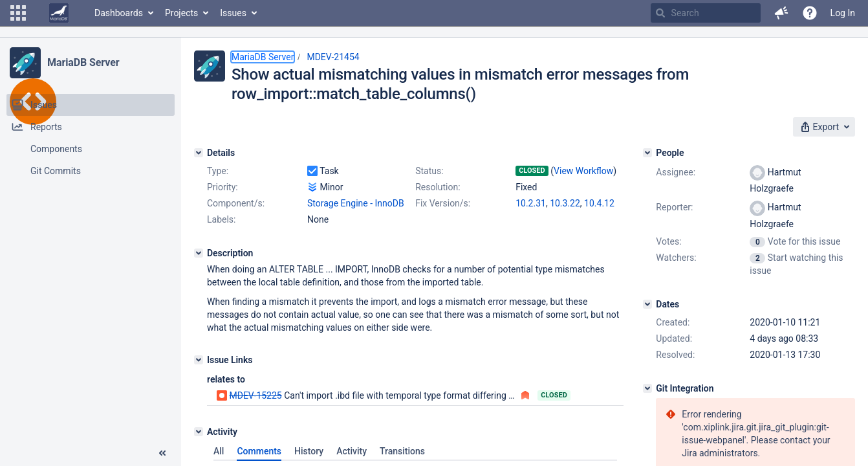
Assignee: (676, 172)
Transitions (402, 451)
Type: (218, 171)
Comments (259, 451)
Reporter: (674, 207)
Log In (843, 13)
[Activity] (199, 432)
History (309, 451)
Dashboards (119, 13)
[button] (18, 13)
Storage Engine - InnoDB (356, 203)
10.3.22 (565, 203)
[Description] (199, 253)
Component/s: (236, 203)
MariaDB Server (83, 62)
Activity (352, 451)
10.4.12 (599, 203)
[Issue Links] (199, 360)
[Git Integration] (647, 388)
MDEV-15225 (255, 395)
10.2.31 (531, 203)
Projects (181, 13)
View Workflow (583, 171)
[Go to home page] (59, 13)
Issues (233, 13)
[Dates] (647, 304)
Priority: (222, 187)
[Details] (199, 153)
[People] (647, 153)
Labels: (221, 219)
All (219, 451)
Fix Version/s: (443, 203)
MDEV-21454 (333, 57)
